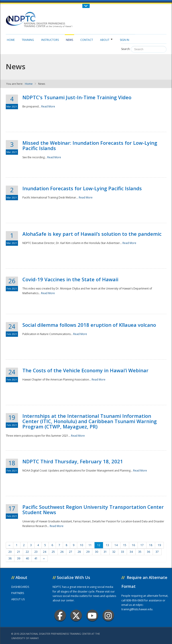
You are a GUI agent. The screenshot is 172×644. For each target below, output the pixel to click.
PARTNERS (18, 593)
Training (28, 40)
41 (36, 558)
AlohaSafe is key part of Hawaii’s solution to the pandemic (92, 234)
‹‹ (10, 545)
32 (114, 552)
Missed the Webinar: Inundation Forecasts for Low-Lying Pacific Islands (90, 145)
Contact (87, 40)
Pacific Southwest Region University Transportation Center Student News (93, 509)
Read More (48, 106)
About (106, 40)
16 (133, 545)
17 (142, 545)
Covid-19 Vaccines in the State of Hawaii (70, 279)
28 (79, 552)
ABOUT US (18, 599)
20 (10, 552)
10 (81, 545)
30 (97, 552)
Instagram (108, 615)
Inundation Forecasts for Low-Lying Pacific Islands (82, 188)
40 (27, 558)
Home (11, 40)
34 (131, 552)
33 (123, 552)
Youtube (92, 615)
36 (148, 552)
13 (107, 545)
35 (140, 552)
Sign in (125, 40)
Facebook (60, 615)
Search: (126, 49)
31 (105, 552)
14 (116, 545)
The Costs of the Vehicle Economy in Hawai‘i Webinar (85, 370)
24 (45, 552)
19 (159, 545)
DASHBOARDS (20, 587)
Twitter (76, 615)
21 (19, 552)
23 (36, 552)
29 (88, 552)
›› (44, 558)
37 (157, 552)
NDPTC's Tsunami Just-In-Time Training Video (77, 97)
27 (71, 552)
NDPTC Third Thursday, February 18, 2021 (73, 461)
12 (99, 545)
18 (151, 545)
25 (53, 552)
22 (27, 552)
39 (19, 558)
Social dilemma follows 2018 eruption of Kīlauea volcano (89, 325)
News (69, 40)
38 (10, 558)
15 (125, 545)
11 (90, 545)
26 (62, 552)
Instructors (50, 40)
